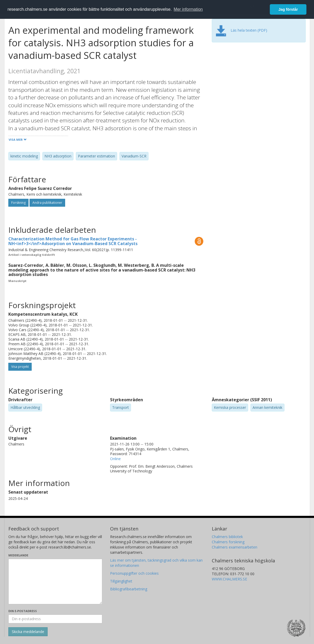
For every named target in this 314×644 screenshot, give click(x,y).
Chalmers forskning (228, 542)
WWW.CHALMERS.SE (229, 579)
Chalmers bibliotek (227, 537)
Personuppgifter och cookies (134, 573)
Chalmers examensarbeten (235, 547)
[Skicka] (28, 632)
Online (115, 459)
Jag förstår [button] (288, 9)
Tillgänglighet (121, 581)
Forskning (18, 203)
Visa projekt (20, 367)
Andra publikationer (47, 203)
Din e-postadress (23, 611)
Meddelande (18, 555)
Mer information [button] (188, 9)
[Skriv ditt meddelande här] (55, 581)
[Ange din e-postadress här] (55, 619)
